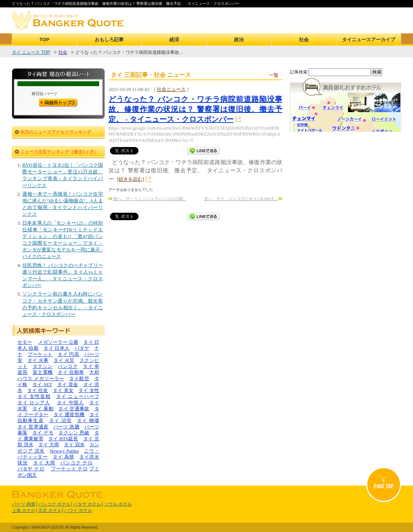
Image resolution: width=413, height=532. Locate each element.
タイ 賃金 (68, 384)
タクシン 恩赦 (74, 433)
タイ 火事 (38, 360)
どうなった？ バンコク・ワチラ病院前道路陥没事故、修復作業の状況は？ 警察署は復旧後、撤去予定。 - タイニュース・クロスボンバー (195, 109)
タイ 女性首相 (34, 396)
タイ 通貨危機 (69, 414)
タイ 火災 (64, 360)
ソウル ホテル (118, 504)
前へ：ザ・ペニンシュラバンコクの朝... (149, 199)
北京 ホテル (50, 510)
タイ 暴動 (43, 409)
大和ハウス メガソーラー (58, 375)
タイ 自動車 (71, 372)
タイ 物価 (88, 420)
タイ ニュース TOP (31, 52)
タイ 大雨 (49, 445)
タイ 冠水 (74, 445)
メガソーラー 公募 (58, 342)
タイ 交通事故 (74, 409)
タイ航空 (79, 378)
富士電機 (43, 372)
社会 (304, 40)
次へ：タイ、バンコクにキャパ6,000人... (241, 199)
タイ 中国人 (71, 403)
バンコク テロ (77, 463)
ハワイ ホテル (78, 510)
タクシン (43, 366)
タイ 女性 (89, 390)
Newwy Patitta (64, 451)
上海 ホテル (24, 510)
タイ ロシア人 (34, 403)
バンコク (68, 366)
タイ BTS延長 (63, 439)
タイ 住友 (38, 390)
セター (25, 342)
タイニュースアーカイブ (369, 40)
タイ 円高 (68, 354)
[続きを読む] (131, 179)
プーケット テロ (69, 469)
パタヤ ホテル (87, 504)
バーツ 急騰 (66, 427)
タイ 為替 (64, 457)
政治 (239, 40)
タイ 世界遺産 (33, 427)
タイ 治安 (60, 420)
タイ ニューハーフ (78, 396)
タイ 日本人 (56, 348)
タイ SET (42, 384)
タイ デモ (43, 433)
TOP (44, 40)
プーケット (40, 354)
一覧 (274, 75)
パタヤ (82, 348)
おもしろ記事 (109, 40)
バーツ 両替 (24, 504)
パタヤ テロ (31, 469)
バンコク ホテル (54, 504)
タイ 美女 (63, 390)
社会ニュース (171, 89)
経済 (174, 40)
